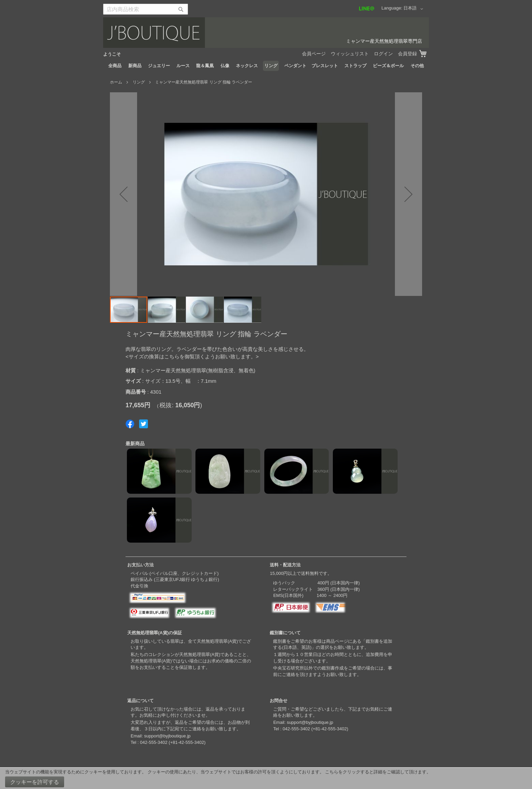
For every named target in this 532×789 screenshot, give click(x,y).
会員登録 (407, 54)
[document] (266, 778)
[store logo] (266, 33)
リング (139, 82)
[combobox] (146, 9)
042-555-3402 (154, 742)
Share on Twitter (144, 424)
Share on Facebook (130, 424)
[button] (414, 9)
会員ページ (314, 54)
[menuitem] (115, 66)
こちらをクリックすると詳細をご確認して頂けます (376, 772)
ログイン (383, 54)
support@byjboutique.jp (167, 736)
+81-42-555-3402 (187, 742)
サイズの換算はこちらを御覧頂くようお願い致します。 (192, 356)
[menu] (266, 66)
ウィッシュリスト (350, 54)
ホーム (116, 82)
